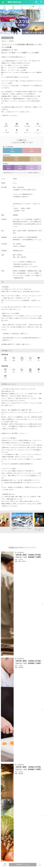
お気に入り (5, 865)
